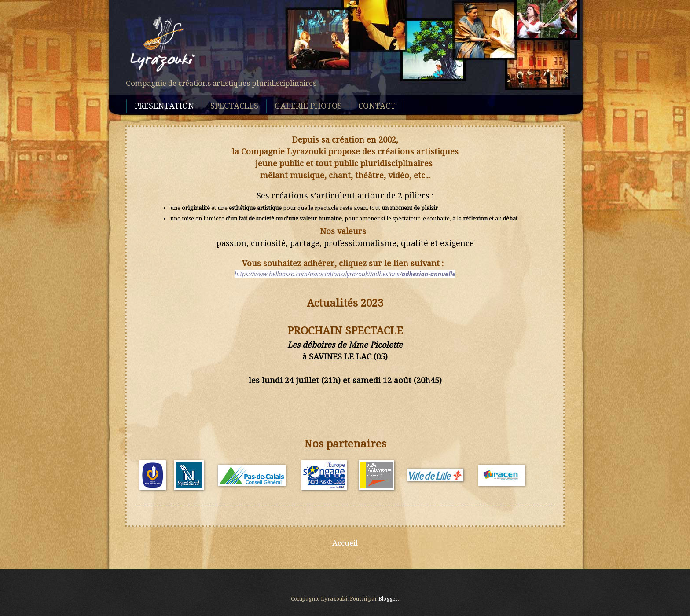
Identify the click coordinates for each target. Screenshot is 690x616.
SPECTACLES (234, 106)
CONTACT (377, 106)
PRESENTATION (164, 106)
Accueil (345, 543)
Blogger (388, 599)
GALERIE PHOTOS (308, 106)
